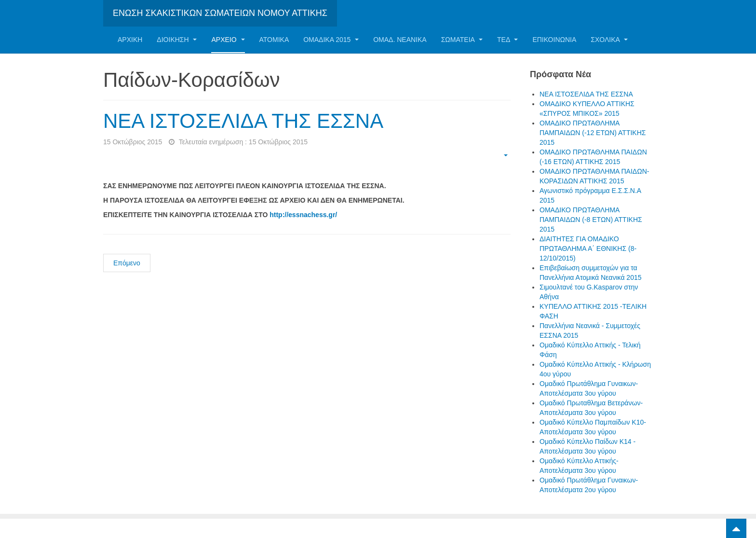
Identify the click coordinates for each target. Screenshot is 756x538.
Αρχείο (228, 40)
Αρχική (130, 40)
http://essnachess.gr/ (303, 215)
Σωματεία (462, 40)
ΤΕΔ (507, 40)
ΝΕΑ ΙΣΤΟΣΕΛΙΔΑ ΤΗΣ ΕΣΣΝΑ (243, 121)
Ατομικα (274, 40)
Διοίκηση (177, 40)
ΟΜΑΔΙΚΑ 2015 (331, 40)
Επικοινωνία (554, 40)
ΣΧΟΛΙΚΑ (609, 40)
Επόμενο (127, 263)
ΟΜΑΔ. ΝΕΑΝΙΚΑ (400, 40)
